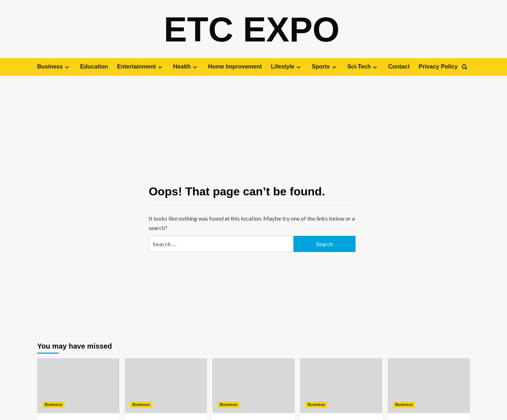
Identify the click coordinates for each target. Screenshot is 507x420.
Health (186, 67)
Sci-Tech (363, 67)
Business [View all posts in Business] (54, 404)
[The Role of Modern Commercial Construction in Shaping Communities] (429, 385)
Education (94, 67)
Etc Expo (252, 29)
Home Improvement (235, 67)
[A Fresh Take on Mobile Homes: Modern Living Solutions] (166, 385)
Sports (325, 67)
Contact (399, 67)
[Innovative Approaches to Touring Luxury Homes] (78, 385)
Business (54, 67)
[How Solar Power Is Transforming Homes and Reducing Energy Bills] (253, 385)
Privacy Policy (438, 67)
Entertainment (140, 67)
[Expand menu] (67, 67)
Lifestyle (287, 67)
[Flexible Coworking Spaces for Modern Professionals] (341, 385)
